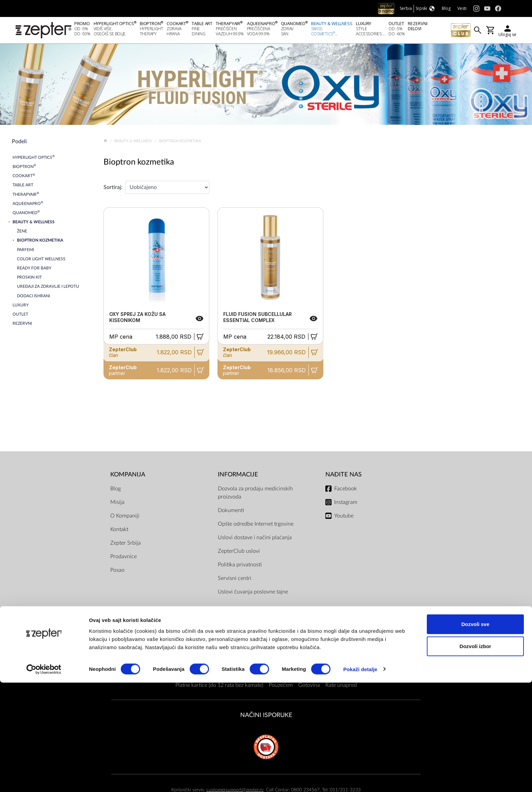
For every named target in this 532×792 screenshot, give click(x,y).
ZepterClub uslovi (239, 553)
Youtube (344, 517)
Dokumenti (231, 512)
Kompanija (128, 476)
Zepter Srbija (126, 545)
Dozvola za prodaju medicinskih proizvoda (255, 494)
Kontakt (119, 531)
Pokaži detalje (360, 779)
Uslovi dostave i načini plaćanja (255, 539)
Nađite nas (344, 476)
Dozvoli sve (476, 733)
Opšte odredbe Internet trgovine (256, 526)
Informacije (238, 476)
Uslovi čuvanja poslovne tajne (253, 593)
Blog (116, 490)
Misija (117, 504)
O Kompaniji (125, 517)
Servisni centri (235, 580)
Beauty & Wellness (134, 143)
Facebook (346, 490)
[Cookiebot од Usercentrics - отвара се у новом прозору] (44, 779)
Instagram (346, 504)
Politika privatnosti (240, 566)
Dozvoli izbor (475, 756)
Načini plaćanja (266, 640)
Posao (117, 572)
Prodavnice (123, 558)
